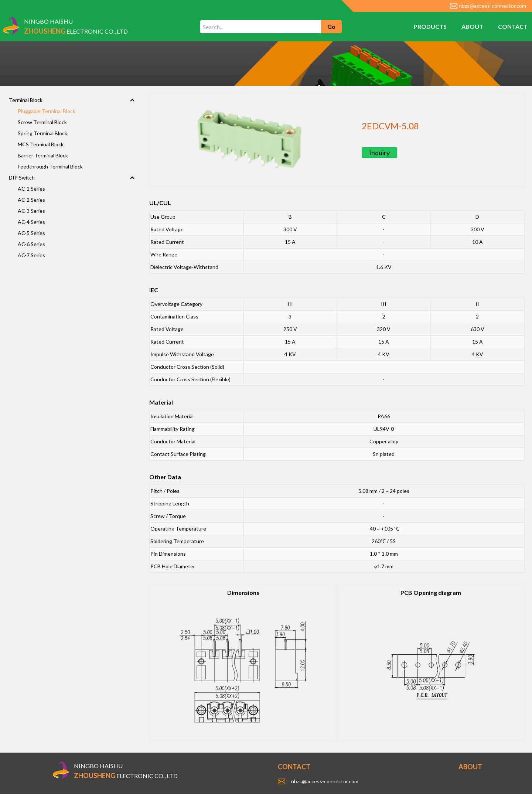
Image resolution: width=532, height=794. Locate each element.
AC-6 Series (31, 244)
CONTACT (513, 26)
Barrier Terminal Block (43, 155)
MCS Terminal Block (41, 144)
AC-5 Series (31, 233)
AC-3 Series (31, 211)
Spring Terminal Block (42, 133)
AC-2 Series (31, 200)
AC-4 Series (31, 222)
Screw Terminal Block (42, 122)
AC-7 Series (31, 255)
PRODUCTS (430, 26)
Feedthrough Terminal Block (50, 166)
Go (331, 26)
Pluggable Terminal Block (47, 111)
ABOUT (472, 26)
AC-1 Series (31, 189)
